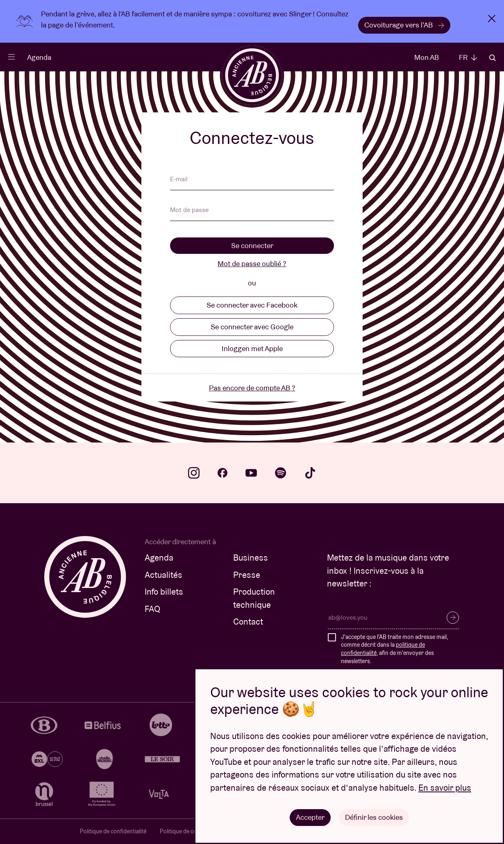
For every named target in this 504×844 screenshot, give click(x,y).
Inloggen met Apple (252, 348)
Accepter (310, 817)
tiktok (310, 473)
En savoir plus (445, 788)
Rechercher (493, 58)
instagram (194, 473)
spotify (281, 473)
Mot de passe (189, 210)
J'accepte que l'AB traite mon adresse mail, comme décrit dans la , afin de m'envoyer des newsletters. (394, 649)
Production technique (254, 598)
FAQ (152, 609)
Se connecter (252, 245)
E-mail (179, 180)
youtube (251, 473)
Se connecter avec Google (252, 327)
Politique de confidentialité (113, 831)
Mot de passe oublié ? (252, 263)
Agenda (39, 57)
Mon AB (427, 57)
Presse (247, 575)
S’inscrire (453, 618)
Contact (248, 622)
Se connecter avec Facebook (252, 305)
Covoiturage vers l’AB (404, 25)
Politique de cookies (185, 831)
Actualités (163, 575)
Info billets (164, 592)
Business (251, 558)
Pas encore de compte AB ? (252, 388)
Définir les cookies (374, 817)
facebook (222, 473)
